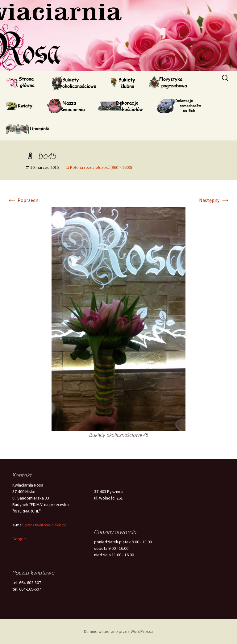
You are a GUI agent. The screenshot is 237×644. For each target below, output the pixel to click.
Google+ (20, 539)
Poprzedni (23, 200)
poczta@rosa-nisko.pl (46, 525)
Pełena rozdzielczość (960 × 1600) (101, 167)
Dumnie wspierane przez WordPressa (119, 631)
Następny (215, 200)
